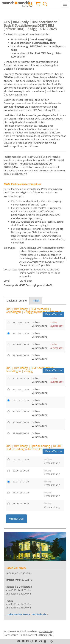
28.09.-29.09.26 (21, 503)
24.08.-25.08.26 (21, 492)
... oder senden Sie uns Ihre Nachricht (26, 614)
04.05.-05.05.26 (21, 459)
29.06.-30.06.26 (21, 355)
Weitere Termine (53, 314)
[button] (45, 641)
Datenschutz (11, 635)
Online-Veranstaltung (40, 324)
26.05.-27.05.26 (21, 333)
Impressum (45, 631)
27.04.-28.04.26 (21, 378)
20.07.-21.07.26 (21, 482)
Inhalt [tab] (36, 301)
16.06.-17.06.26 (21, 344)
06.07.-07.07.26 (21, 400)
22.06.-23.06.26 (21, 471)
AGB (51, 635)
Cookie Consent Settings (33, 635)
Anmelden (17, 518)
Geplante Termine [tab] (17, 301)
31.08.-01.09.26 (21, 411)
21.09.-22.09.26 (21, 422)
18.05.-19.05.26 (21, 322)
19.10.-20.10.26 (21, 433)
